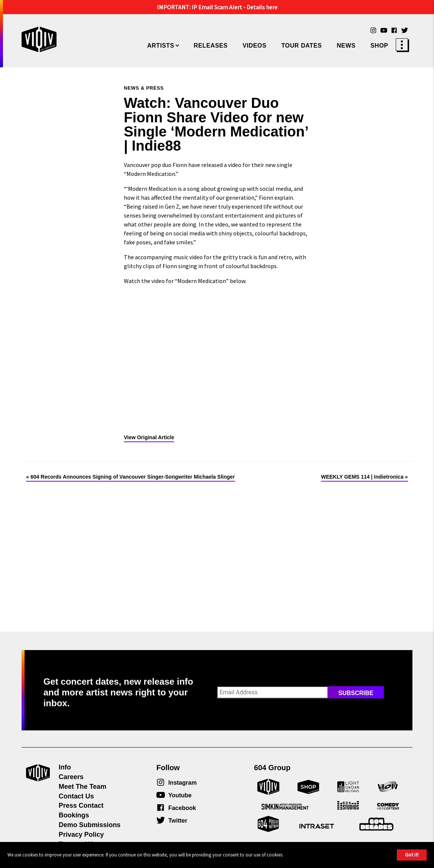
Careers (71, 777)
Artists (161, 46)
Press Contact (81, 806)
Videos (254, 46)
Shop (379, 46)
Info (65, 767)
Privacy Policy (81, 835)
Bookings (74, 815)
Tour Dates (301, 46)
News (346, 46)
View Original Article (149, 437)
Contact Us (76, 796)
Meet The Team (83, 787)
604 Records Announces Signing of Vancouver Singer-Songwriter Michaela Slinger (133, 477)
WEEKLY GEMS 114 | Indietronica (362, 477)
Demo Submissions (90, 825)
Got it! (412, 855)
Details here (262, 7)
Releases (211, 46)
